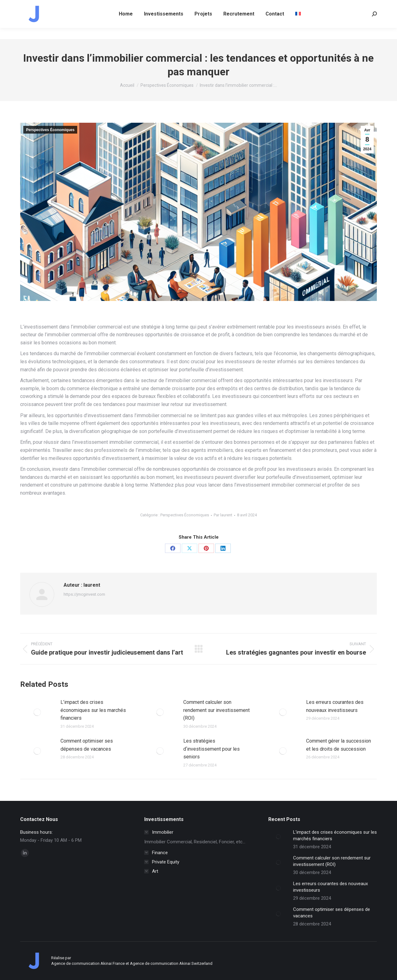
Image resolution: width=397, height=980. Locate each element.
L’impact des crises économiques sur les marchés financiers (93, 710)
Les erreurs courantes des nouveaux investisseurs (335, 706)
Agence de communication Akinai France (88, 963)
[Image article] (37, 712)
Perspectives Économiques (50, 130)
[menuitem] (298, 25)
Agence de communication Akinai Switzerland (171, 963)
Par (223, 515)
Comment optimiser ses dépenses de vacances (87, 745)
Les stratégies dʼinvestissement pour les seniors (212, 749)
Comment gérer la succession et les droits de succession (339, 745)
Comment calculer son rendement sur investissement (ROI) (216, 710)
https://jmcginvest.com (84, 594)
